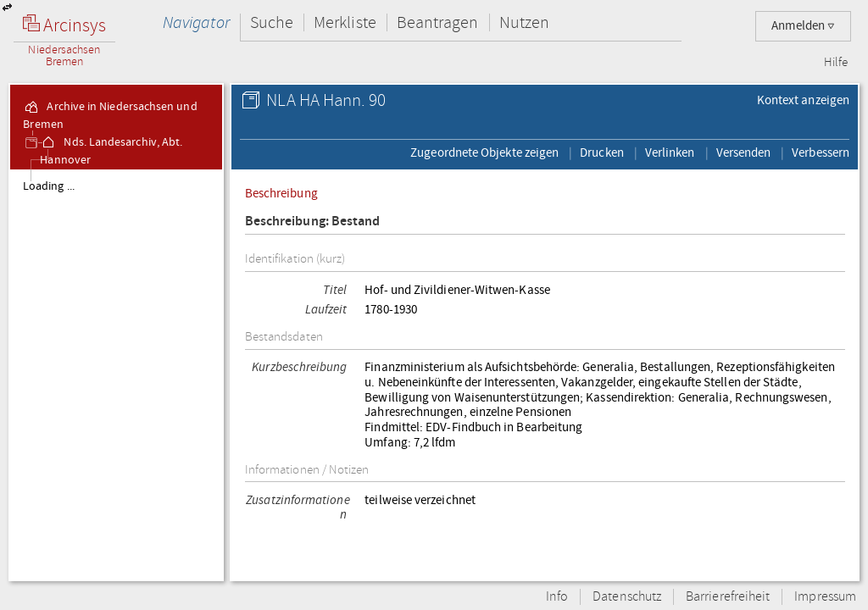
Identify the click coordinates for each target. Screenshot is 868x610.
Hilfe (836, 63)
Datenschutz (627, 597)
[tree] (116, 374)
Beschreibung (281, 193)
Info (557, 597)
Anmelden (803, 26)
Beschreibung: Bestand (313, 222)
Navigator (196, 22)
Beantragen (438, 22)
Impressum (825, 597)
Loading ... (49, 186)
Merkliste (345, 22)
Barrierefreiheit (728, 597)
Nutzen (524, 22)
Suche (272, 22)
